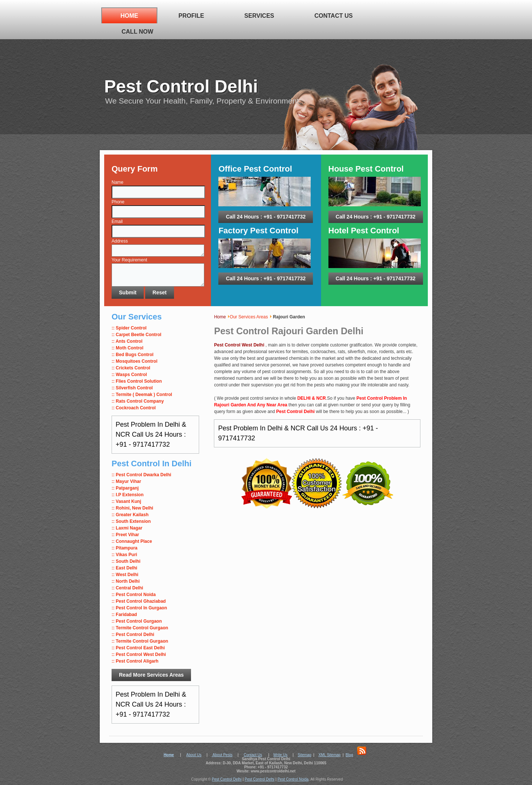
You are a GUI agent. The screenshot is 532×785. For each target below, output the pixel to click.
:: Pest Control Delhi (133, 635)
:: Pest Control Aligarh (135, 661)
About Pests (222, 755)
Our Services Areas (249, 317)
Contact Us (334, 16)
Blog (349, 755)
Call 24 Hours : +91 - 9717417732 (266, 217)
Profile (191, 16)
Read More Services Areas (151, 675)
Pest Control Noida (293, 779)
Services (259, 16)
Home (129, 16)
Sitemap (305, 755)
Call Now (137, 32)
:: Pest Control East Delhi (138, 648)
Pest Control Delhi (181, 86)
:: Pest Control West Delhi (139, 654)
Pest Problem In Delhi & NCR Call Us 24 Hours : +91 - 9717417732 (151, 434)
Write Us (280, 755)
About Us (194, 755)
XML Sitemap (330, 755)
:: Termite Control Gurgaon (140, 641)
